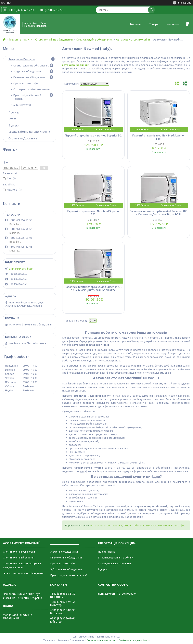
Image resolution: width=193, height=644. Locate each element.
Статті (13, 119)
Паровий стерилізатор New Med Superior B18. (159, 137)
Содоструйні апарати (137, 525)
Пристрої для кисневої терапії (69, 575)
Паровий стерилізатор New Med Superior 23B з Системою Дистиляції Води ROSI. (94, 288)
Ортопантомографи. (26, 83)
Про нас (14, 112)
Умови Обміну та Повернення (29, 132)
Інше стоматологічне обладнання (23, 573)
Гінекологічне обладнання (66, 557)
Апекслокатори (160, 525)
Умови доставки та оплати (114, 563)
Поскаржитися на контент (102, 640)
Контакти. (173, 24)
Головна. (136, 24)
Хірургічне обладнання (64, 552)
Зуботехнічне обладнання (66, 569)
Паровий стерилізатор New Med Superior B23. (94, 213)
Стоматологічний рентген (19, 557)
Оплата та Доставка (23, 138)
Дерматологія (22, 105)
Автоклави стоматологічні (133, 40)
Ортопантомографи (63, 563)
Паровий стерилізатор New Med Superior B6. (93, 135)
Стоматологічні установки (19, 552)
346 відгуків (184, 3)
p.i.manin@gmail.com (21, 269)
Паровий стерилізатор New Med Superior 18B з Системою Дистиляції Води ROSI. (159, 213)
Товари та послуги (20, 40)
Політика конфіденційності (134, 640)
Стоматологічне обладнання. (54, 40)
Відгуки (14, 125)
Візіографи (178, 525)
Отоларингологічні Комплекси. (32, 89)
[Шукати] (151, 10)
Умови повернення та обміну (115, 557)
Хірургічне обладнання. (27, 71)
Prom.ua (116, 637)
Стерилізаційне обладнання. (95, 40)
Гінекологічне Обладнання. (30, 77)
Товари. (154, 24)
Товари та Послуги (22, 59)
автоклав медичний (76, 65)
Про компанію (107, 552)
